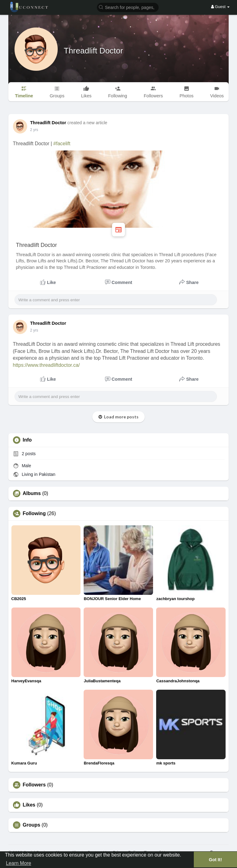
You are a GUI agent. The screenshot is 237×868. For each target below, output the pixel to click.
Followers (34, 785)
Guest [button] (220, 7)
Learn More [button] (19, 863)
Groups (32, 825)
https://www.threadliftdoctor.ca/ (46, 365)
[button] (128, 7)
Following (34, 514)
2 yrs (34, 130)
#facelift (62, 144)
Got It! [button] (215, 860)
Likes (29, 805)
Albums (32, 493)
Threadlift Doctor (94, 51)
